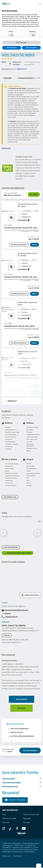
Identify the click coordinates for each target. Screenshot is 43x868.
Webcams (27, 818)
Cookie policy (18, 856)
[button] (40, 4)
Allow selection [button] (12, 48)
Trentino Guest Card (31, 814)
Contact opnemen (15, 800)
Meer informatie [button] (21, 43)
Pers (4, 814)
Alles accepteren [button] (31, 48)
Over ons (6, 822)
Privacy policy (6, 856)
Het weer (26, 822)
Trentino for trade (9, 818)
